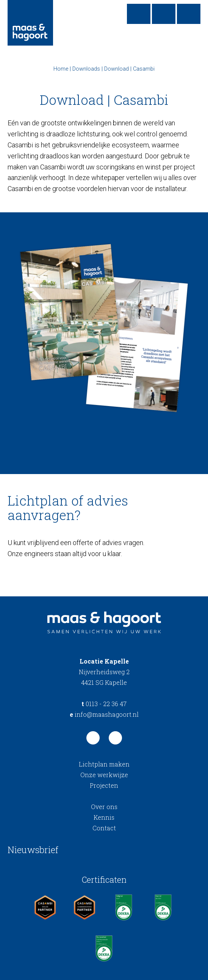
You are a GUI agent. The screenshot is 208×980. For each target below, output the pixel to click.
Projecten (104, 785)
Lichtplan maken (104, 764)
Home (61, 69)
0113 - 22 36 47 (104, 704)
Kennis (104, 817)
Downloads (86, 69)
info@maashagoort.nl (104, 714)
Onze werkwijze (104, 775)
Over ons (104, 807)
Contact (104, 828)
